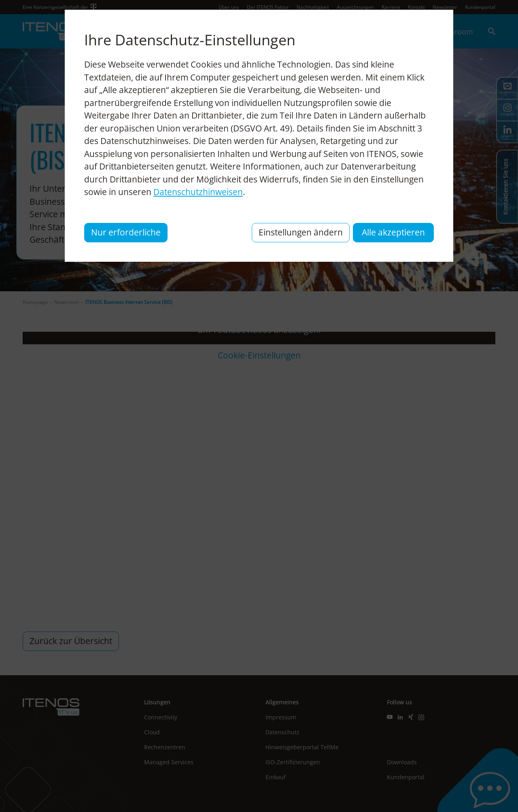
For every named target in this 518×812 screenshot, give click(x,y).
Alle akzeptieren (393, 232)
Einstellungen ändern (301, 232)
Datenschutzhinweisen (198, 192)
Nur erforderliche (126, 232)
